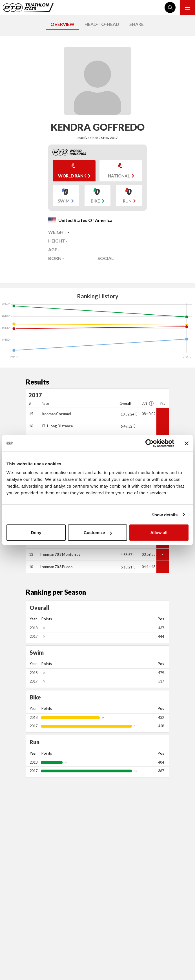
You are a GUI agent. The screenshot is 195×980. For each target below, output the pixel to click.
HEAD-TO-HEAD (102, 24)
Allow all (159, 533)
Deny (36, 533)
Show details (165, 515)
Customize (98, 533)
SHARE (137, 24)
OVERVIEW (62, 24)
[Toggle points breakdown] (136, 414)
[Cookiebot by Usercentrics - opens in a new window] (149, 443)
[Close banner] (187, 443)
